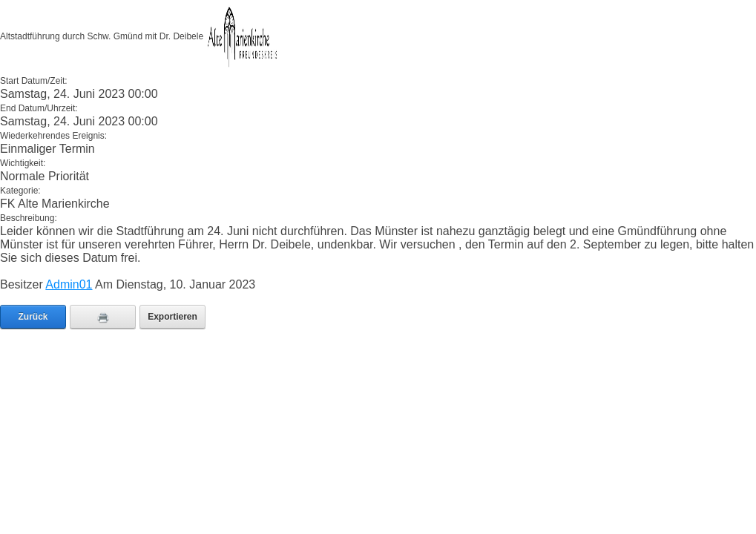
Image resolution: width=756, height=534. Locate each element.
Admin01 (69, 284)
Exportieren (172, 317)
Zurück (33, 317)
